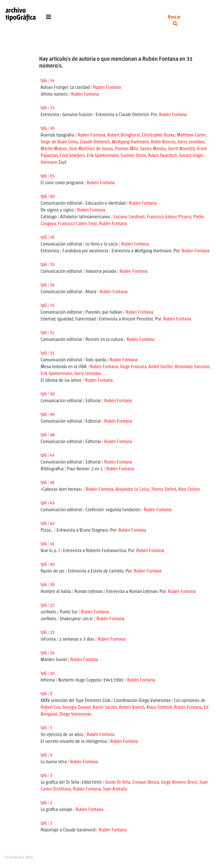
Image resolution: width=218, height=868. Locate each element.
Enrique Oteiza (146, 782)
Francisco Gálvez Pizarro (169, 217)
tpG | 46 (48, 483)
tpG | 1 (46, 823)
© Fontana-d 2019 (19, 857)
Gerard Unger (191, 156)
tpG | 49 (48, 415)
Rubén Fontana (107, 88)
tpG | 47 (48, 455)
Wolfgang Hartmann (130, 142)
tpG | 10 (48, 673)
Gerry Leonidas (191, 142)
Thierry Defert (164, 489)
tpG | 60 (48, 197)
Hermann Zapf (54, 163)
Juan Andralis (115, 789)
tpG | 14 (48, 653)
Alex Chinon (189, 489)
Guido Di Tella (118, 782)
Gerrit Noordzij (181, 149)
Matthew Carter (191, 135)
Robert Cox (51, 707)
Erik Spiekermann (103, 156)
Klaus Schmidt (159, 707)
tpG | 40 (48, 564)
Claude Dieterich (95, 142)
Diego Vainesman (75, 714)
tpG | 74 (48, 81)
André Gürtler (161, 367)
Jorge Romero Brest (179, 782)
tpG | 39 (48, 585)
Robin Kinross (163, 142)
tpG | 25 (48, 605)
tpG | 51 (48, 353)
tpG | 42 (48, 524)
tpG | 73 (48, 108)
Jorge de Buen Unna (59, 142)
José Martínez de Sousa (91, 149)
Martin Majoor (54, 149)
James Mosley (153, 149)
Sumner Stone (133, 156)
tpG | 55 (48, 265)
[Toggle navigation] (49, 18)
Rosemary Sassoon (192, 367)
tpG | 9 (46, 694)
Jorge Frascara (133, 367)
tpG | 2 (46, 803)
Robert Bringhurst (124, 135)
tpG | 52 (48, 333)
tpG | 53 (48, 306)
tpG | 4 (46, 755)
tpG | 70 (48, 128)
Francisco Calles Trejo (77, 224)
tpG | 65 (48, 176)
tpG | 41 (48, 544)
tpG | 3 (46, 776)
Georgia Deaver (77, 707)
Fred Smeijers (72, 156)
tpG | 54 (48, 285)
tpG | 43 (48, 503)
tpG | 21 (48, 633)
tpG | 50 (48, 394)
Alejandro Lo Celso (132, 489)
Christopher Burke (158, 135)
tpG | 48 (48, 435)
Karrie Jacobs (105, 707)
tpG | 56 (48, 237)
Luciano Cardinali (129, 217)
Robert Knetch (132, 707)
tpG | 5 (46, 728)
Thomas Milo (126, 149)
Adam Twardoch (163, 156)
